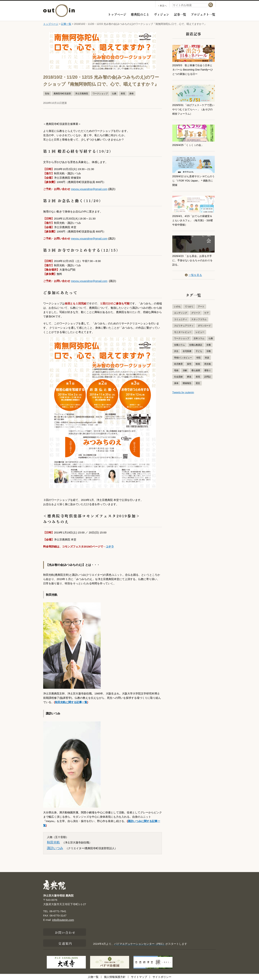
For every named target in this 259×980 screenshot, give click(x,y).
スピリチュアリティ (184, 326)
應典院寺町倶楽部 (62, 94)
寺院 (198, 358)
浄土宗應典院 (82, 94)
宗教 (209, 351)
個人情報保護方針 (115, 977)
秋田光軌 (53, 842)
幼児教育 (178, 364)
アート (201, 307)
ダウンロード (204, 326)
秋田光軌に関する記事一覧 (71, 702)
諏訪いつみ (55, 848)
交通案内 (65, 943)
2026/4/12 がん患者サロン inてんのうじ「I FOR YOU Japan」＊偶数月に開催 (193, 181)
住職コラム (180, 345)
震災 (198, 383)
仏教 (114, 94)
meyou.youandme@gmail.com (89, 189)
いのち (177, 307)
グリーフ (196, 313)
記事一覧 (180, 14)
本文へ (162, 6)
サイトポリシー (162, 977)
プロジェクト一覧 (203, 14)
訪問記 (208, 377)
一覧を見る (193, 275)
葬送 (189, 377)
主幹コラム (199, 338)
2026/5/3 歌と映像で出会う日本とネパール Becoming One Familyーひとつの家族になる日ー (193, 70)
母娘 (176, 370)
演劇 (185, 370)
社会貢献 (178, 377)
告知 (47, 94)
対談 (207, 358)
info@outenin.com (63, 920)
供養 (209, 345)
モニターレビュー (183, 332)
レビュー (200, 332)
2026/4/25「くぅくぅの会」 (189, 145)
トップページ (117, 14)
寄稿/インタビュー (183, 358)
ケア (206, 313)
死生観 (208, 364)
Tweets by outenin (183, 392)
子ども (199, 351)
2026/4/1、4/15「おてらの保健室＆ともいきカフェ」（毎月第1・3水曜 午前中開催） (193, 220)
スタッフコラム (199, 319)
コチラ (110, 546)
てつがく (189, 307)
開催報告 (187, 383)
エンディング (181, 313)
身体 (131, 94)
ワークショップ (100, 94)
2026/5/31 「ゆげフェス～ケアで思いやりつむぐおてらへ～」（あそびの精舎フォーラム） (194, 109)
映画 (198, 364)
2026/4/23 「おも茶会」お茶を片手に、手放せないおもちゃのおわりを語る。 (194, 260)
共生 (176, 351)
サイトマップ (139, 977)
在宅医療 (187, 351)
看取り (208, 370)
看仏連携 (196, 370)
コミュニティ (181, 319)
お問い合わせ (65, 932)
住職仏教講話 (196, 345)
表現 (123, 94)
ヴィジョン (162, 14)
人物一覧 (93, 977)
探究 (189, 364)
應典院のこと (140, 14)
